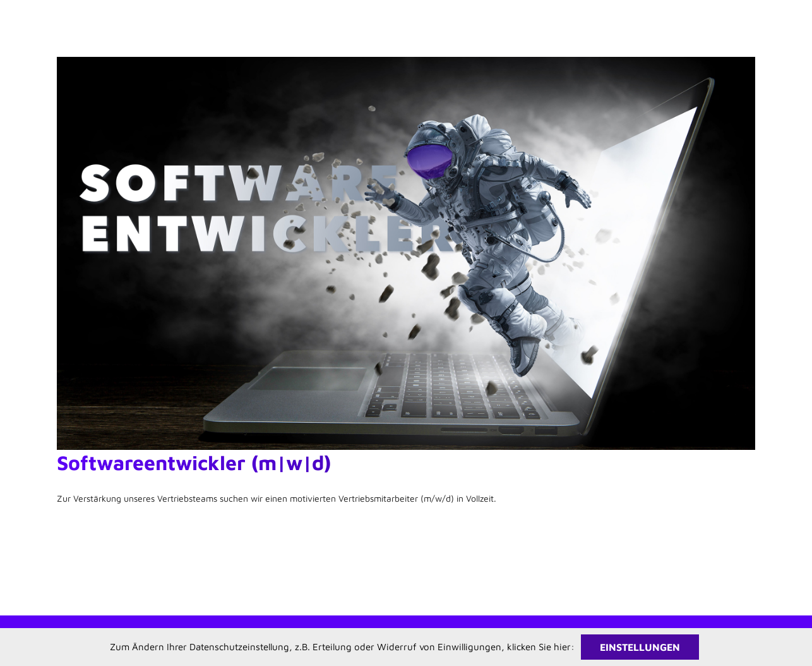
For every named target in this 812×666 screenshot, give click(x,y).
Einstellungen (640, 647)
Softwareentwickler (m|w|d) (194, 463)
